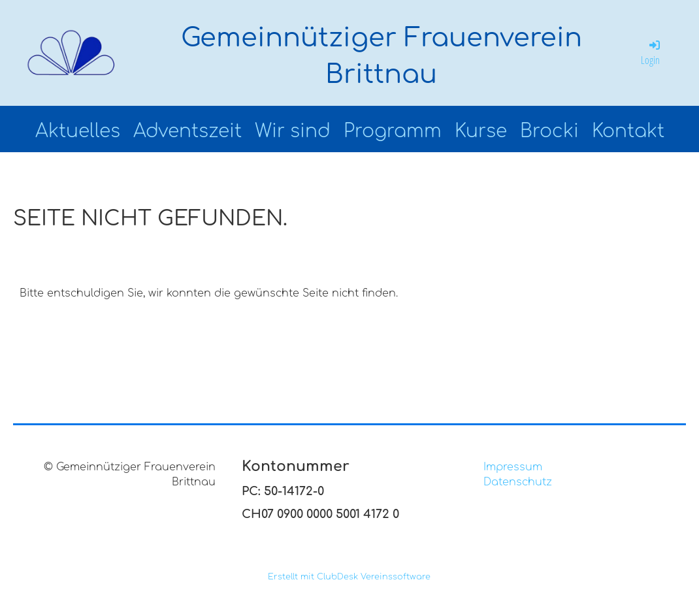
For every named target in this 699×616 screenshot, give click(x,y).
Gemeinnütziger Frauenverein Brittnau (382, 56)
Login (651, 53)
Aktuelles (78, 131)
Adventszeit (187, 131)
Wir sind (293, 131)
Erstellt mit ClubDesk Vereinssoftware (349, 577)
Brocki (549, 131)
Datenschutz (518, 482)
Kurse (481, 131)
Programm (393, 131)
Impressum (513, 467)
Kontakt (628, 131)
